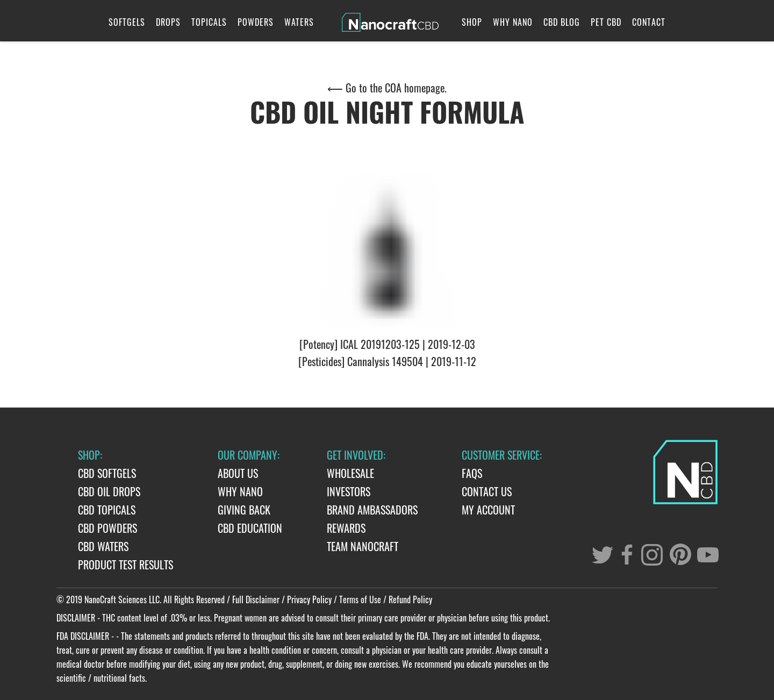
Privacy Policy (309, 599)
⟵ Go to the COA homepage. (387, 88)
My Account (488, 510)
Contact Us (487, 491)
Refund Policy (410, 599)
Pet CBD (606, 22)
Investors (349, 491)
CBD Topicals (107, 510)
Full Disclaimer (256, 599)
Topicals (209, 22)
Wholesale (350, 473)
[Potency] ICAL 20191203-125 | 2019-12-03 (387, 344)
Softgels (127, 22)
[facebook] (626, 555)
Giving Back (244, 510)
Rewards (346, 528)
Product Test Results (126, 565)
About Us (238, 473)
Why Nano (513, 22)
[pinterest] (679, 554)
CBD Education (250, 528)
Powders (256, 22)
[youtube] (705, 551)
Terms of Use (360, 599)
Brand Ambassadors (372, 510)
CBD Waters (103, 546)
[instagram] (653, 554)
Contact (649, 22)
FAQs (472, 473)
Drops (168, 22)
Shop (472, 22)
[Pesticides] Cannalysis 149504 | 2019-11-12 (387, 361)
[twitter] (599, 552)
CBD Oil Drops (109, 491)
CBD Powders (107, 528)
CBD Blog (562, 22)
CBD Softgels (107, 473)
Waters (299, 22)
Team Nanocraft (363, 546)
